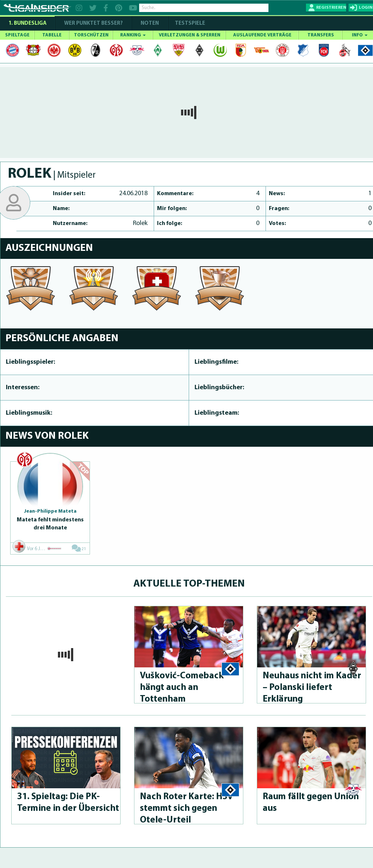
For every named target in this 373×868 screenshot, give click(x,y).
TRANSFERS (321, 35)
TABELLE (52, 35)
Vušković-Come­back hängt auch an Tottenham (182, 688)
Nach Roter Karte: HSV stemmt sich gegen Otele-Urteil (186, 808)
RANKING (133, 35)
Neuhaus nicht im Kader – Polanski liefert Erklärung (312, 688)
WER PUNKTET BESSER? (93, 23)
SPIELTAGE (17, 35)
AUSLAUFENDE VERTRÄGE (262, 35)
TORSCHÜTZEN (91, 35)
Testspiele (189, 23)
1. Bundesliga (28, 23)
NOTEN (150, 23)
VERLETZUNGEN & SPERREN (190, 35)
